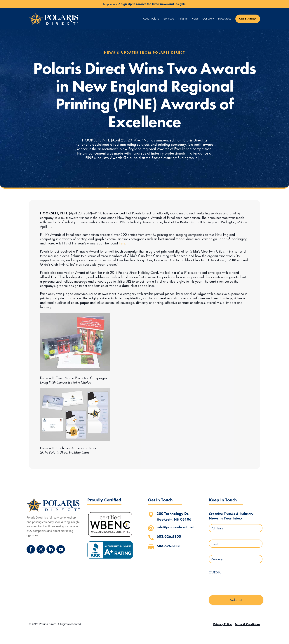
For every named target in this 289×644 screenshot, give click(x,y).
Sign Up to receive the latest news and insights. (154, 4)
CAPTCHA (215, 572)
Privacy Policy (222, 624)
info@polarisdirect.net (175, 527)
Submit (236, 600)
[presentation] (237, 583)
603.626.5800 (169, 536)
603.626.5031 (169, 546)
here (122, 243)
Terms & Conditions (247, 624)
